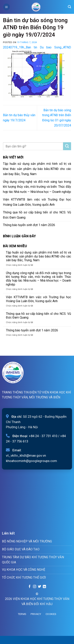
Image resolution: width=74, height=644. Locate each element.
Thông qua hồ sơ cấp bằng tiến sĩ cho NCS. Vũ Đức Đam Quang (37, 215)
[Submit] (67, 146)
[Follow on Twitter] (39, 587)
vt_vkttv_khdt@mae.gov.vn (26, 455)
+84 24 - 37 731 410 (43, 436)
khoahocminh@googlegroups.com (31, 461)
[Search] (69, 7)
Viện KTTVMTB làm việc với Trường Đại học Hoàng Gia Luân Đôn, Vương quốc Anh (37, 202)
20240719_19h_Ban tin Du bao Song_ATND (37, 47)
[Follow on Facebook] (30, 587)
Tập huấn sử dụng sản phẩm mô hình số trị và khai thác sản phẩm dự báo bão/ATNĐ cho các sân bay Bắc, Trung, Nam (37, 169)
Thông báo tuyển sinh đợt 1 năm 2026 (29, 225)
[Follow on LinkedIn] (44, 587)
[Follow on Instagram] (35, 587)
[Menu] (7, 7)
